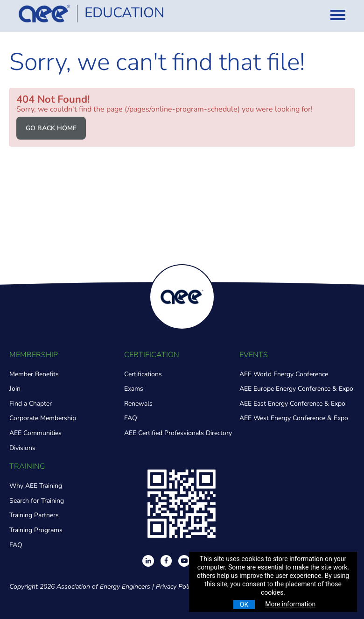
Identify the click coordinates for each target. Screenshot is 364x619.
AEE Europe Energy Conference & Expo (296, 389)
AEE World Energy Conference (284, 374)
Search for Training (37, 501)
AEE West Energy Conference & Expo (294, 418)
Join (15, 389)
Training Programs (36, 530)
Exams (134, 389)
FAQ (131, 418)
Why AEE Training (36, 486)
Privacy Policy (176, 587)
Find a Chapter (31, 404)
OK (244, 605)
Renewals (138, 404)
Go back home (51, 128)
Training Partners (34, 515)
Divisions (22, 448)
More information (290, 604)
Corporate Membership (43, 418)
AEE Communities (35, 433)
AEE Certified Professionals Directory (178, 433)
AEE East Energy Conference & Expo (292, 404)
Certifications (143, 374)
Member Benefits (34, 374)
